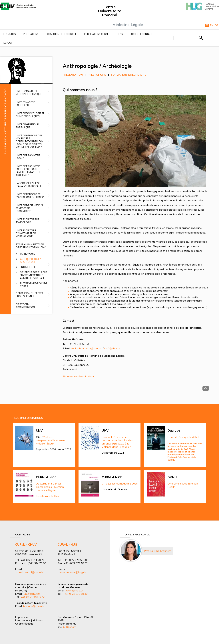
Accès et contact (141, 34)
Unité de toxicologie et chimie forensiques (30, 115)
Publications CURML (97, 34)
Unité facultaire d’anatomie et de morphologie (26, 233)
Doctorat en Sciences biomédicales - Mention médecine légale (50, 487)
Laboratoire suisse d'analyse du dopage (29, 185)
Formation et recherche (61, 34)
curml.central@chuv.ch (30, 572)
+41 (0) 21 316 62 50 (33, 597)
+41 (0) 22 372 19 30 (75, 594)
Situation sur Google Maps (79, 376)
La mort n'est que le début (183, 437)
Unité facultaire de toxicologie (28, 221)
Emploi (8, 43)
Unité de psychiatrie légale (28, 157)
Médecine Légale (128, 25)
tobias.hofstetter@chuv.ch (87, 348)
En (212, 25)
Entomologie (28, 267)
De (217, 25)
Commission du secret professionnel (30, 295)
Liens (120, 34)
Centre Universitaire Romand (110, 11)
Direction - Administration (25, 306)
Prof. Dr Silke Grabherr (157, 551)
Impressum (22, 617)
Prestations (31, 34)
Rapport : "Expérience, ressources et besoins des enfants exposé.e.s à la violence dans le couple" (117, 442)
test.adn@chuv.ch (34, 606)
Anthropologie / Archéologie (30, 260)
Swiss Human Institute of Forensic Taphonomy (31, 246)
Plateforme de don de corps (34, 285)
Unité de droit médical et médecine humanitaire (30, 208)
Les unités (10, 34)
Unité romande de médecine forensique (29, 93)
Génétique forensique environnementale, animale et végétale (34, 275)
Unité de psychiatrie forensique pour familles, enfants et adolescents (28, 171)
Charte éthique (24, 624)
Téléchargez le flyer (48, 496)
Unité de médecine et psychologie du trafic (30, 196)
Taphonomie (27, 254)
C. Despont (70, 627)
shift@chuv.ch (112, 348)
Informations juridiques (29, 620)
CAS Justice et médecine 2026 (120, 484)
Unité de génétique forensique (27, 126)
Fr (207, 25)
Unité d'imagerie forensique (26, 104)
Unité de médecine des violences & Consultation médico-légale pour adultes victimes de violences (29, 141)
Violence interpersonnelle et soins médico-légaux (51, 440)
